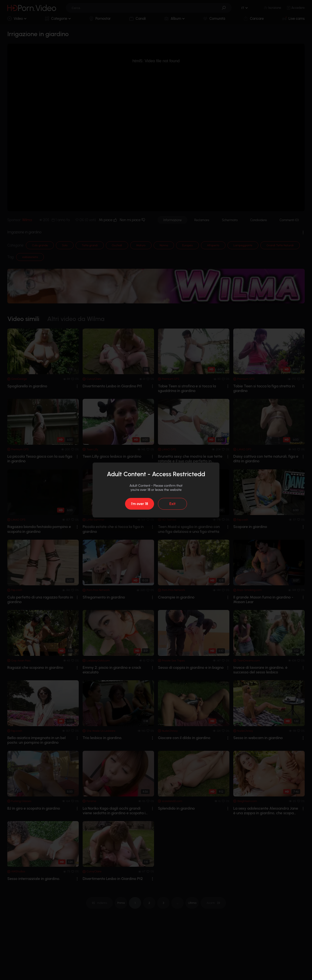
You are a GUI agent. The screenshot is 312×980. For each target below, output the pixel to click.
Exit (172, 504)
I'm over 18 (139, 504)
